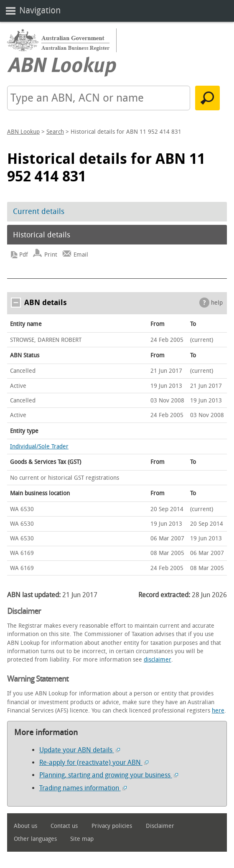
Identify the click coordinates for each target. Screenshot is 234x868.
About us (25, 826)
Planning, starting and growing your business (109, 775)
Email (81, 255)
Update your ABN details (80, 750)
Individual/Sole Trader (39, 447)
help (217, 303)
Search (55, 132)
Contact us (64, 826)
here (218, 711)
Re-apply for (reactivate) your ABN (94, 762)
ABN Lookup (23, 132)
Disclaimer (160, 826)
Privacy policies (112, 826)
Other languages (35, 839)
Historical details (42, 235)
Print (51, 255)
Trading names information (83, 788)
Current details (39, 211)
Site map (82, 839)
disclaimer (158, 660)
